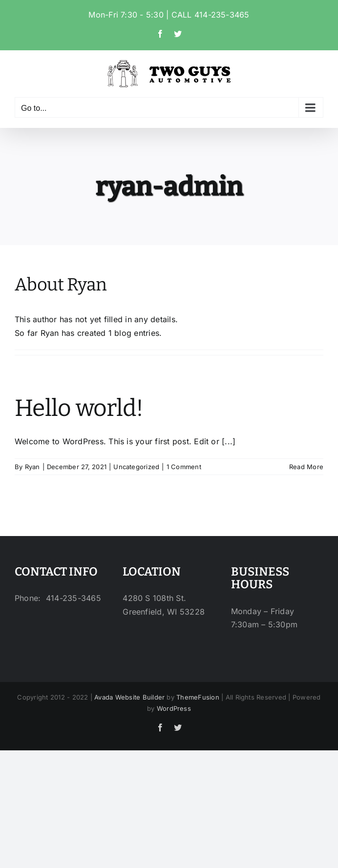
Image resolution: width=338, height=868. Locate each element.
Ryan (32, 467)
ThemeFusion (198, 697)
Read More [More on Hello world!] (306, 467)
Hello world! (79, 408)
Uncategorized (136, 467)
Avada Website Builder (129, 697)
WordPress (174, 708)
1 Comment (184, 467)
